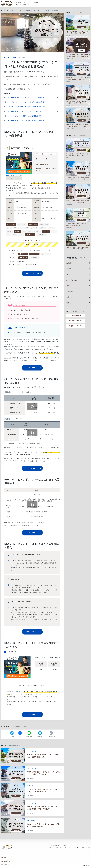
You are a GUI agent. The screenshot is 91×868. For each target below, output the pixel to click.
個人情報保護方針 (6, 861)
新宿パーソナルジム (76, 326)
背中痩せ (78, 297)
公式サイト (32, 369)
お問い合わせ (5, 864)
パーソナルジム (10, 10)
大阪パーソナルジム (76, 315)
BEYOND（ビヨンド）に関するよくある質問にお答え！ (25, 116)
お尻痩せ (78, 263)
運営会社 (3, 859)
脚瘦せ (78, 303)
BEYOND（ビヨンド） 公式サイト (15, 176)
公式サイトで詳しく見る (32, 275)
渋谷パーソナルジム (76, 321)
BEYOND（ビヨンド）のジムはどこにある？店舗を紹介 (25, 111)
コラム (78, 274)
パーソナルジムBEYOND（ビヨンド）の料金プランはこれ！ (27, 107)
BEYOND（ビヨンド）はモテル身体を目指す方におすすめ (26, 121)
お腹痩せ (78, 269)
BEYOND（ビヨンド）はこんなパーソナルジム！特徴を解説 (27, 97)
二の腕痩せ (78, 291)
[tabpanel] (19, 163)
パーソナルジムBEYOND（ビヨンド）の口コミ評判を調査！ (27, 102)
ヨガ (78, 286)
